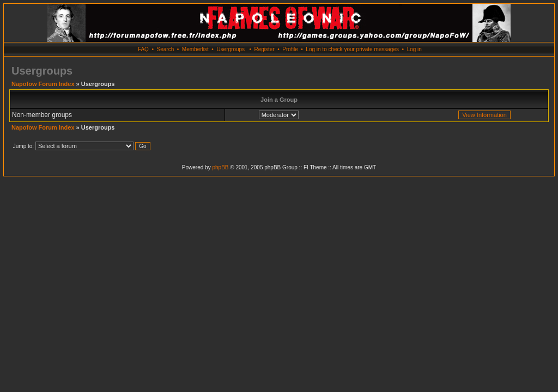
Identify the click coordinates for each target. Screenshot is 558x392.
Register (264, 49)
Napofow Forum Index (43, 84)
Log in (414, 49)
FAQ (143, 49)
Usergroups (231, 49)
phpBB (220, 167)
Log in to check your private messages (352, 49)
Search (166, 49)
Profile (290, 49)
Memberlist (195, 49)
